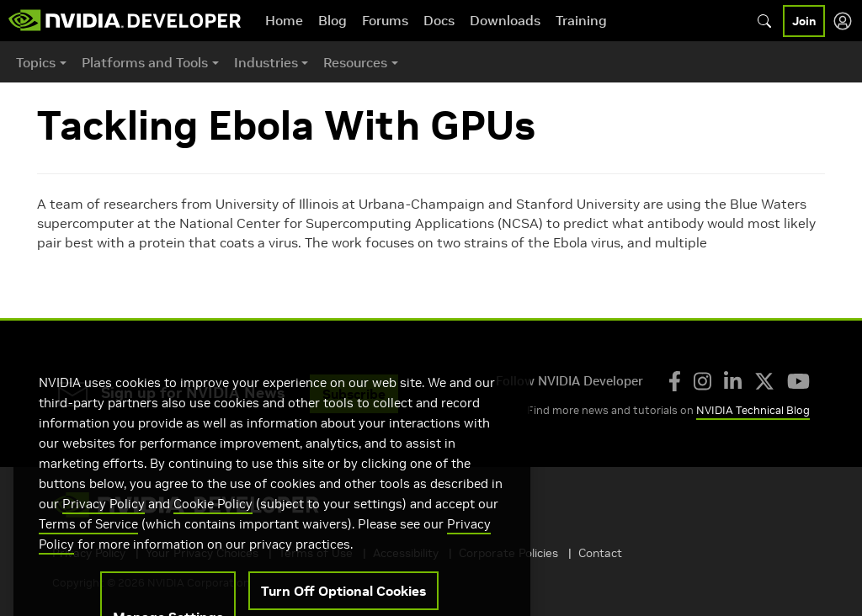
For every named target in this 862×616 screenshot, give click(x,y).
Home (284, 20)
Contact (600, 553)
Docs (439, 20)
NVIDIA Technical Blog (753, 410)
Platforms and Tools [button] (145, 62)
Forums (385, 20)
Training (581, 20)
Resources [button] (355, 62)
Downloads (505, 20)
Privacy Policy (104, 528)
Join (804, 21)
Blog (333, 20)
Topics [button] (36, 62)
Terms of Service (88, 548)
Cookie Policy (213, 528)
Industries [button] (266, 62)
